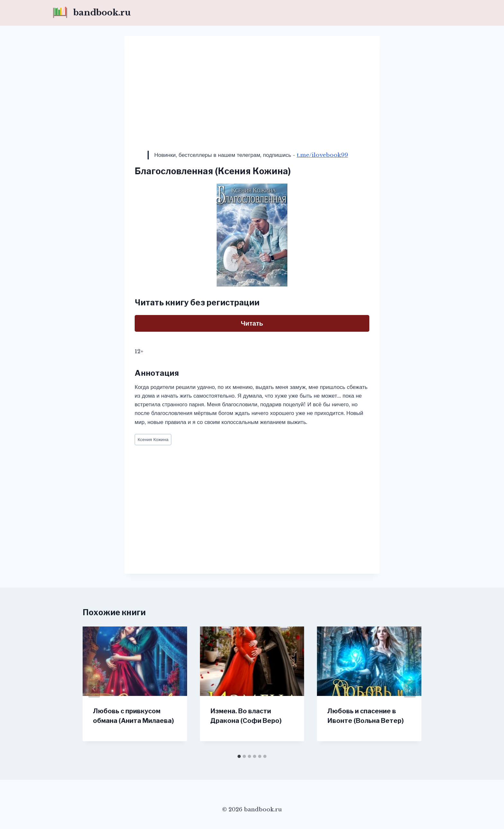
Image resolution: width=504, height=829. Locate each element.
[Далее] (410, 689)
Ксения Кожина (153, 440)
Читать (252, 323)
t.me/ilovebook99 (322, 155)
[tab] (239, 756)
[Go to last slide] (94, 689)
